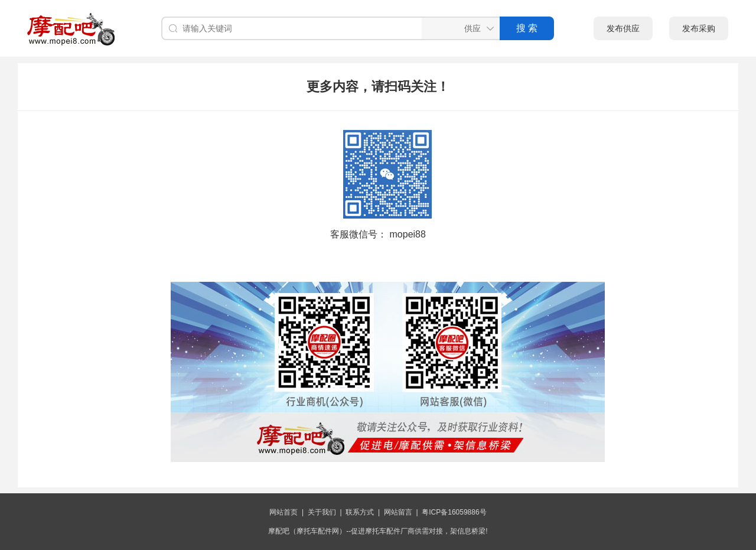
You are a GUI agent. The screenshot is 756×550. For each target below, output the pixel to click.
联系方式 (360, 512)
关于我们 (322, 512)
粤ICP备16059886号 (454, 512)
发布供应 (623, 28)
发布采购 (699, 28)
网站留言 (398, 512)
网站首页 (283, 512)
